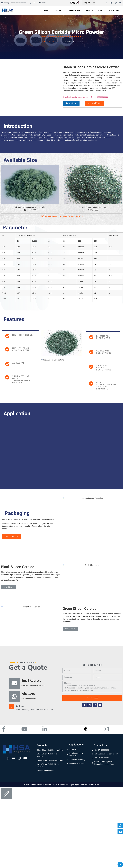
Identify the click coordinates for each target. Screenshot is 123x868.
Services (89, 10)
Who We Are (114, 10)
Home (47, 10)
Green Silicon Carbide (51, 42)
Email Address (31, 755)
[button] (71, 103)
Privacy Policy (93, 866)
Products (59, 10)
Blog (101, 10)
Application (74, 10)
